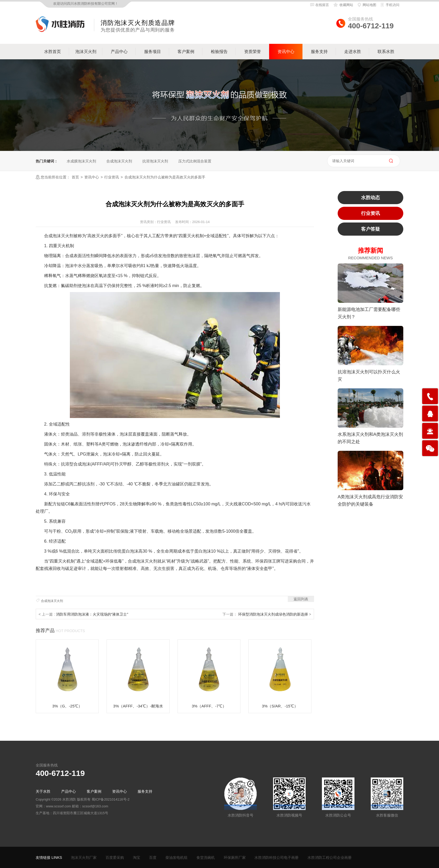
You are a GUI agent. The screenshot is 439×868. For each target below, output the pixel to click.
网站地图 (367, 5)
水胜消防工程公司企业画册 (330, 858)
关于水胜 (43, 791)
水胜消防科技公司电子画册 (276, 858)
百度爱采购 (115, 858)
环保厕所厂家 (235, 858)
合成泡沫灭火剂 (119, 161)
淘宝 (137, 858)
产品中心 (69, 791)
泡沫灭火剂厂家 (84, 858)
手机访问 (390, 5)
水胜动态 (370, 198)
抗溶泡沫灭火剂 (155, 161)
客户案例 (94, 791)
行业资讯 (112, 177)
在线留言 (320, 5)
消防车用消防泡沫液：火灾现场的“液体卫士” (92, 614)
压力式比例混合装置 (195, 161)
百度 (153, 858)
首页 (75, 177)
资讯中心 (92, 177)
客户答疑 (370, 229)
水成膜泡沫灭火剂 (81, 161)
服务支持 (145, 791)
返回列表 (301, 599)
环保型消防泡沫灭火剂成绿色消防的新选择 (274, 614)
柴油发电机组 (176, 858)
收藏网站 (343, 5)
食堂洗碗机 (206, 858)
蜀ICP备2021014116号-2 (111, 799)
